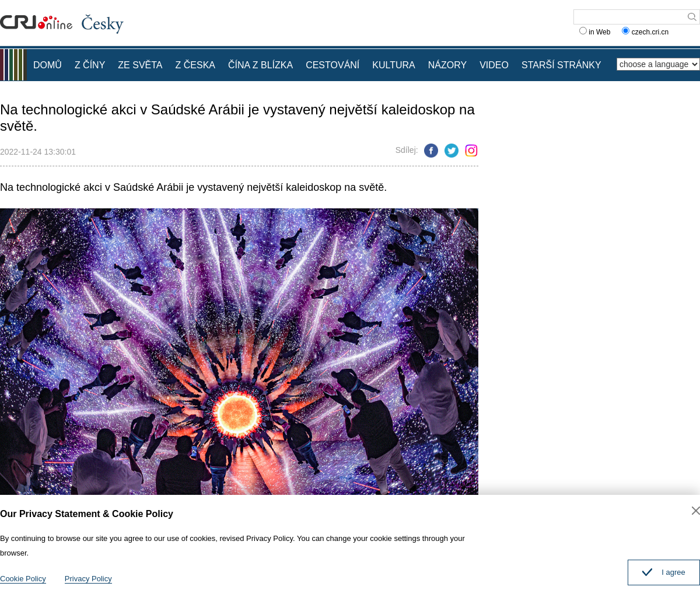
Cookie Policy (23, 579)
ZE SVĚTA (140, 65)
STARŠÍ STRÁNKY (561, 65)
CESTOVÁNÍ (332, 65)
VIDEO (494, 65)
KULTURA (394, 65)
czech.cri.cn (646, 32)
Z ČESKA (195, 65)
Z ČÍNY (90, 65)
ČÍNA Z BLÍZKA (260, 65)
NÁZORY (447, 65)
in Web (595, 32)
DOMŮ (48, 65)
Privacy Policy (88, 579)
